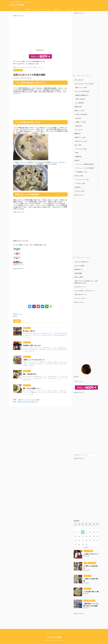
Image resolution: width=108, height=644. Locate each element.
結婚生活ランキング (18, 265)
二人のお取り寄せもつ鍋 (91, 592)
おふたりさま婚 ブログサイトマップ (85, 291)
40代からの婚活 (70, 9)
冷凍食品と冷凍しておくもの (32, 345)
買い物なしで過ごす (29, 331)
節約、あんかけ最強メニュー (32, 388)
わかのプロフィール (84, 9)
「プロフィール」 (78, 381)
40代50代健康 (57, 9)
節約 (16, 316)
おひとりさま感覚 (79, 266)
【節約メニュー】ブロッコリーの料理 (29, 400)
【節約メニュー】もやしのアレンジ (34, 360)
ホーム (16, 9)
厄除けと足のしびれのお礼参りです (28, 402)
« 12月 (86, 547)
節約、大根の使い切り (30, 374)
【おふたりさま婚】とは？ (43, 9)
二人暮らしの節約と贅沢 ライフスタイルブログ (54, 641)
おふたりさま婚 (17, 5)
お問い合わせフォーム (80, 295)
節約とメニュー (19, 314)
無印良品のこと (29, 9)
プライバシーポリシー (80, 298)
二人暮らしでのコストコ (91, 554)
